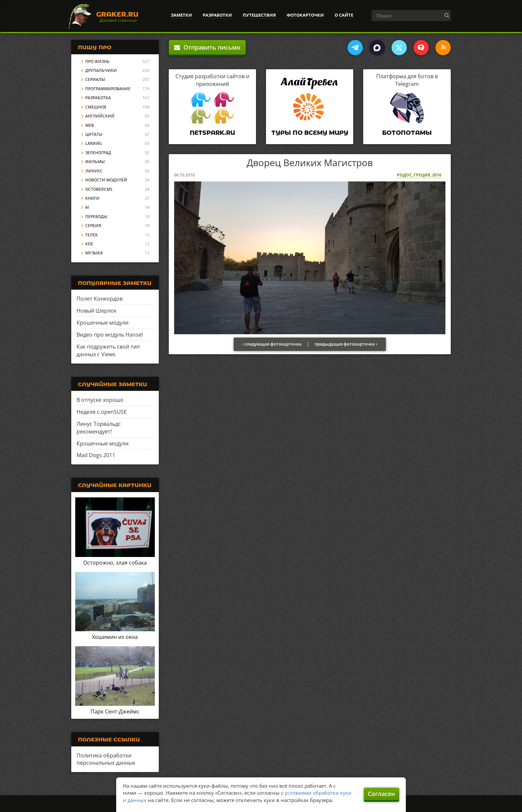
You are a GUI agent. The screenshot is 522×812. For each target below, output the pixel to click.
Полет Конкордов (100, 299)
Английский (100, 116)
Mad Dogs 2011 (96, 455)
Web (90, 125)
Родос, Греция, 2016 (419, 175)
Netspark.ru (212, 133)
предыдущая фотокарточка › (346, 344)
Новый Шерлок (97, 311)
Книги (92, 198)
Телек (92, 235)
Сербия (93, 226)
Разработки (217, 15)
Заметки (181, 15)
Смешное (96, 107)
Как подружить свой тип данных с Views (108, 350)
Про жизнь (97, 61)
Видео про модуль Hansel (110, 335)
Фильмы (95, 162)
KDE (89, 244)
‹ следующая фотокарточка (272, 344)
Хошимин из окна (115, 637)
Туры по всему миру (310, 133)
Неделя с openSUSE (102, 412)
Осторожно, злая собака (115, 563)
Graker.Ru (117, 14)
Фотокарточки (305, 15)
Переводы (96, 217)
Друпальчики (101, 70)
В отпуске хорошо (100, 400)
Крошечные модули (103, 323)
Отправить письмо (207, 47)
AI (87, 207)
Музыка (94, 253)
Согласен (382, 794)
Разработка (98, 98)
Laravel (94, 143)
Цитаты (94, 134)
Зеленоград (98, 153)
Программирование (108, 89)
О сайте (344, 15)
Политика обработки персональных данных (106, 759)
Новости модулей (106, 180)
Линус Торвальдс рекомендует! (99, 428)
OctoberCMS (99, 189)
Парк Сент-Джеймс (115, 711)
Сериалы (95, 79)
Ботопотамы (407, 133)
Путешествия (259, 15)
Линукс (94, 171)
